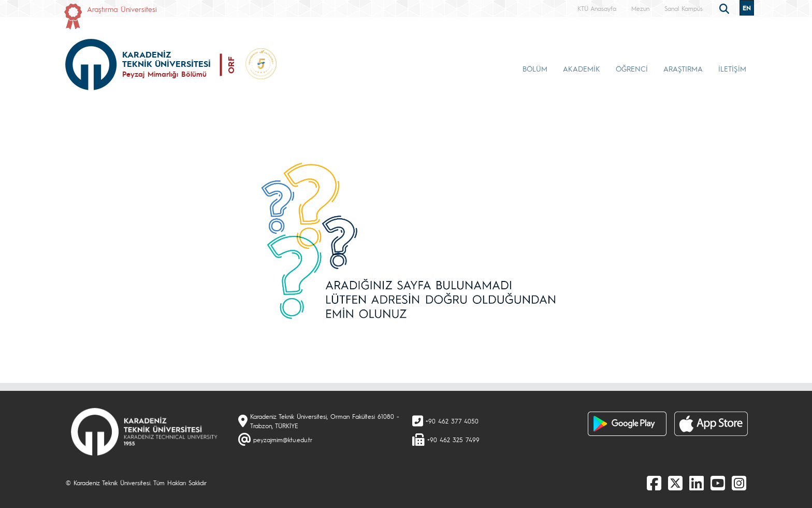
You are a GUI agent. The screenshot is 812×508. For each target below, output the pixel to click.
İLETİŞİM (732, 68)
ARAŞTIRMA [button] (683, 68)
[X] (675, 483)
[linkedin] (697, 483)
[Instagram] (739, 483)
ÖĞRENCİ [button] (632, 68)
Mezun (640, 8)
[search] (726, 8)
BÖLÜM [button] (535, 68)
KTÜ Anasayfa (597, 8)
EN (747, 8)
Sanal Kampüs (684, 8)
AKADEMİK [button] (582, 68)
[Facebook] (654, 483)
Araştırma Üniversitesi (122, 9)
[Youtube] (718, 483)
